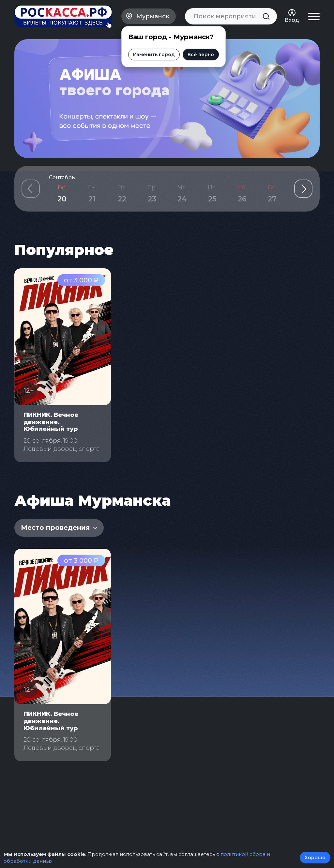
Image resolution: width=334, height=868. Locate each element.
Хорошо (315, 858)
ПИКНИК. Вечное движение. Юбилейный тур (51, 422)
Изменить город (154, 55)
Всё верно (201, 55)
